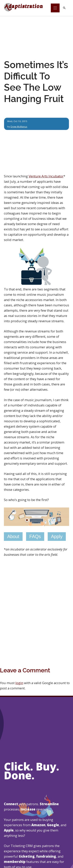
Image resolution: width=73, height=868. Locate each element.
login (19, 683)
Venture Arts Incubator (46, 176)
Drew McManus (19, 126)
